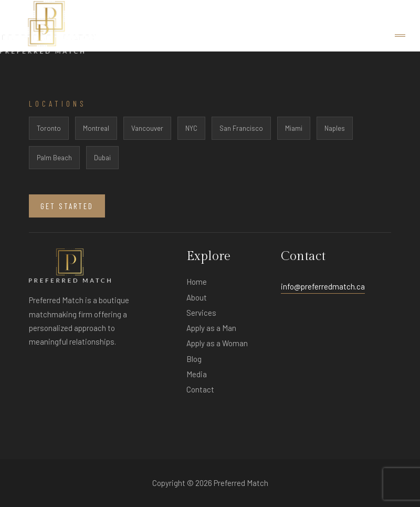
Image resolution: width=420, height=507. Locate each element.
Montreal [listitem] (96, 128)
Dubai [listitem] (102, 158)
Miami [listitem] (294, 128)
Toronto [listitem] (49, 128)
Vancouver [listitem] (147, 128)
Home (197, 282)
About (197, 297)
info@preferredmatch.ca (323, 286)
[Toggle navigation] (400, 36)
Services (201, 313)
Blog (194, 359)
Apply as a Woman (217, 343)
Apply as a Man (211, 328)
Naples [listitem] (335, 128)
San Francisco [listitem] (241, 128)
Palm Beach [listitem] (54, 158)
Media (197, 374)
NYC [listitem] (191, 128)
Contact (200, 389)
